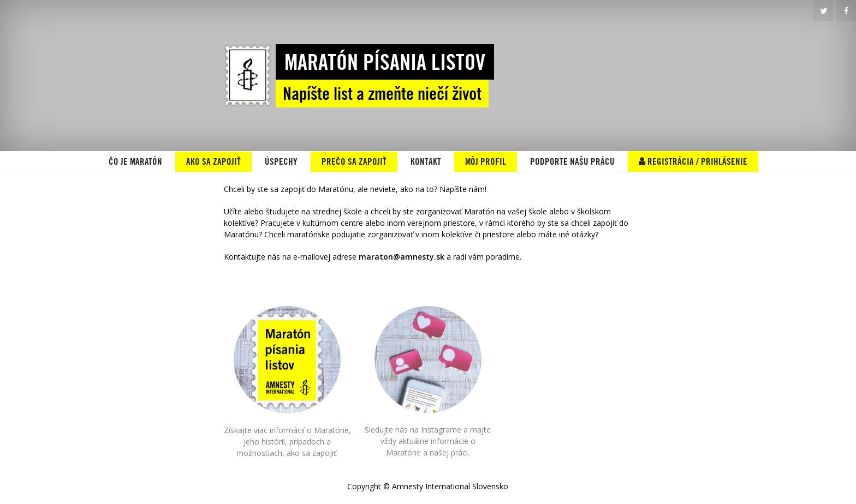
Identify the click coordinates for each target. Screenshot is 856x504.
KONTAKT (426, 161)
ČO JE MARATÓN (135, 161)
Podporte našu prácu (572, 161)
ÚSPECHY (281, 161)
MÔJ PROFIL (486, 161)
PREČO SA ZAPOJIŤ (354, 161)
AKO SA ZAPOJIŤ (213, 161)
